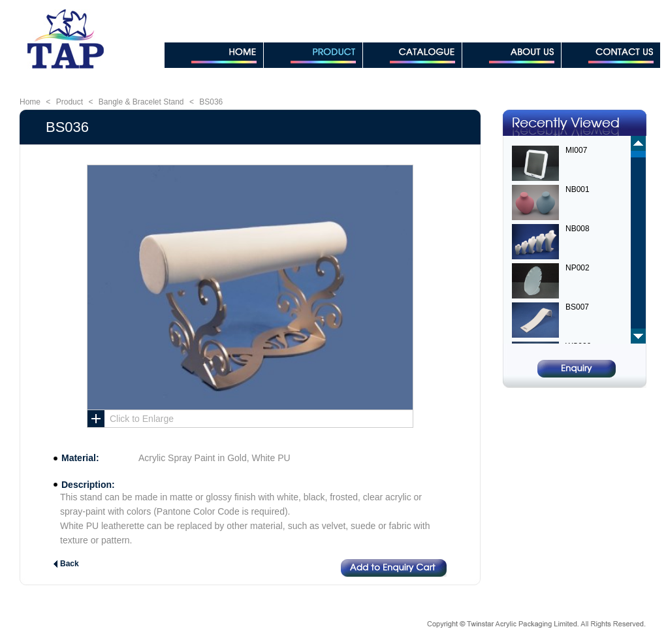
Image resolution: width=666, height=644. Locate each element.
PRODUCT (313, 55)
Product (70, 102)
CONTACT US (611, 55)
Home (30, 102)
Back (70, 564)
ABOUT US (512, 55)
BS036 (211, 102)
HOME (214, 55)
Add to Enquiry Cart (394, 568)
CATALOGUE (412, 55)
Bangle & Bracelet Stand (141, 102)
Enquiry (577, 369)
